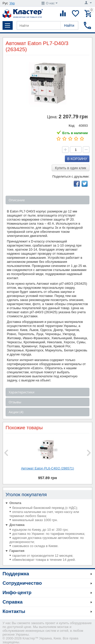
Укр (12, 3)
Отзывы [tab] (15, 402)
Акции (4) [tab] (16, 412)
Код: (72, 126)
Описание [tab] (17, 200)
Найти (69, 25)
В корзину (77, 159)
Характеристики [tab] (22, 392)
